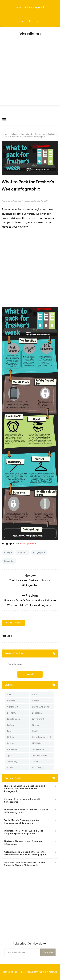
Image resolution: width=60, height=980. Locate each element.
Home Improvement (42, 737)
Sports (10, 755)
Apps (35, 695)
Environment (38, 719)
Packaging (9, 561)
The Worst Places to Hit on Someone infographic (23, 843)
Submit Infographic (35, 7)
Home (18, 7)
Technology (13, 761)
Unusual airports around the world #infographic (22, 801)
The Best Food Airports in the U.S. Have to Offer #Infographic (26, 811)
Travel (35, 761)
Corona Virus (13, 707)
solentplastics (28, 544)
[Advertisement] (30, 70)
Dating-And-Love (40, 707)
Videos (10, 768)
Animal (10, 695)
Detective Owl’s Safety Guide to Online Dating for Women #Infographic (24, 864)
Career (35, 701)
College (8, 552)
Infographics (39, 552)
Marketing (12, 749)
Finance (36, 725)
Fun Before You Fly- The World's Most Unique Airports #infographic (23, 832)
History (11, 737)
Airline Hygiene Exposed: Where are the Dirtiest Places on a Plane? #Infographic (25, 853)
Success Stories (39, 755)
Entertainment (14, 719)
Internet (11, 743)
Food (10, 731)
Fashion (11, 725)
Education (22, 552)
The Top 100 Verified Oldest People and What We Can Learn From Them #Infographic (24, 789)
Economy (12, 713)
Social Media (38, 749)
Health (35, 731)
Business (11, 701)
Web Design (38, 768)
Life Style (36, 743)
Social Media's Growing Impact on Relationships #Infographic (22, 822)
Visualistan (33, 972)
